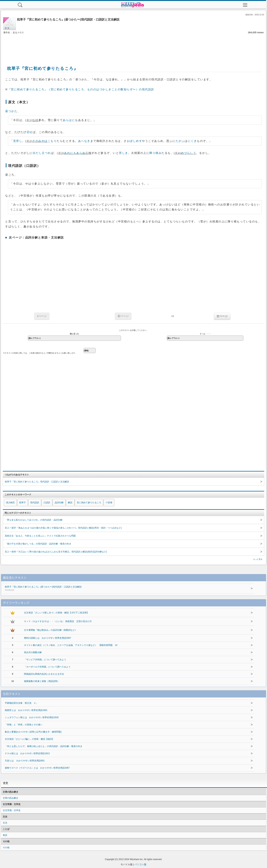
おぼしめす (135, 141)
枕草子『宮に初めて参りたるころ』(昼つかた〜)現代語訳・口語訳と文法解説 (120, 589)
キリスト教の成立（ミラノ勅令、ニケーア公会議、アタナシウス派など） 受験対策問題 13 (71, 645)
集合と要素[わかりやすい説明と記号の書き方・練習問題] (33, 732)
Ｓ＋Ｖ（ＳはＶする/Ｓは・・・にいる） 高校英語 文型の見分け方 (58, 621)
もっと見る (258, 559)
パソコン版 (140, 864)
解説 (70, 503)
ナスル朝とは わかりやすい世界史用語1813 (27, 753)
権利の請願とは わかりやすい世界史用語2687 (48, 638)
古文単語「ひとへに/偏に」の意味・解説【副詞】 (29, 739)
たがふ (180, 141)
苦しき (124, 153)
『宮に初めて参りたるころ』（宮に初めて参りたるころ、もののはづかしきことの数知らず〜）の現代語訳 (81, 89)
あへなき (84, 141)
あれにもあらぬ (75, 153)
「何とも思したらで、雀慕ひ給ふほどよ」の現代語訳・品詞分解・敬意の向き (44, 746)
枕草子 (23, 503)
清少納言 (10, 503)
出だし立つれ (42, 153)
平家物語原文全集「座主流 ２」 (21, 703)
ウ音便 (109, 503)
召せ (30, 132)
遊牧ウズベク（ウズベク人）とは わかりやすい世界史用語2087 (37, 768)
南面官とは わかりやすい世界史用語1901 (26, 710)
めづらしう (189, 153)
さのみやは (40, 141)
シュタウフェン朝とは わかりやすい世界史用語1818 (32, 717)
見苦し (18, 141)
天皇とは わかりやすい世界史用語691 (25, 761)
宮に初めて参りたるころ (89, 503)
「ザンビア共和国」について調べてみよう (45, 660)
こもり (52, 141)
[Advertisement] (133, 46)
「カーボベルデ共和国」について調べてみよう (47, 667)
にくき (192, 141)
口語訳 (47, 503)
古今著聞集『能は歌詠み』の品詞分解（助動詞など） (51, 630)
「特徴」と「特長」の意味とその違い (24, 725)
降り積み (155, 153)
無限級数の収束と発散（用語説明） (42, 681)
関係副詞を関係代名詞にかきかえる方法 (44, 674)
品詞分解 (59, 503)
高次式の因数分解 (33, 652)
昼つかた (11, 111)
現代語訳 (35, 503)
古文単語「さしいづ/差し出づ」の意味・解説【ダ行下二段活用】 (56, 613)
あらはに (69, 120)
